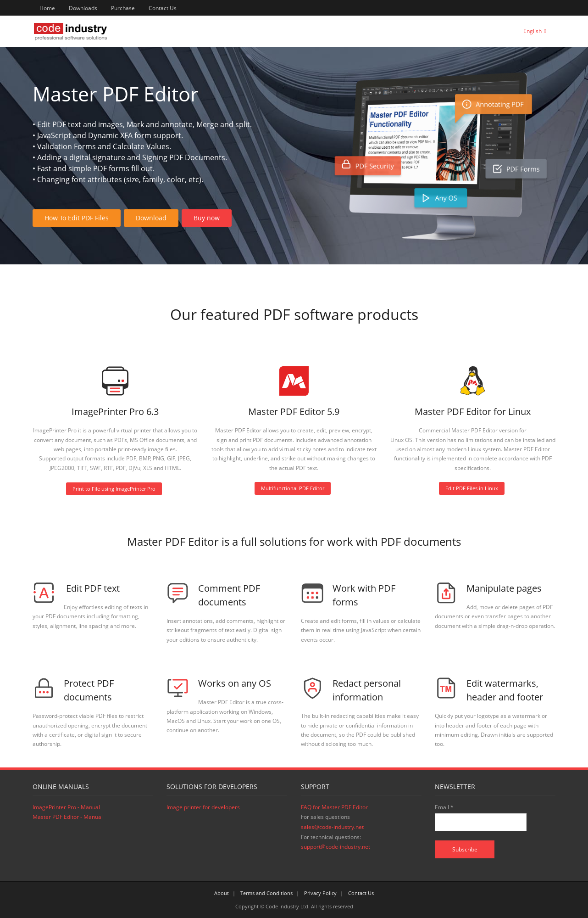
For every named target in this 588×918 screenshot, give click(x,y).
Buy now (207, 218)
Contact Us (163, 8)
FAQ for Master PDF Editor (334, 807)
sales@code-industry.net (332, 827)
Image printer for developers (203, 807)
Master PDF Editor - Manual (68, 817)
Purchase (123, 8)
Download (151, 218)
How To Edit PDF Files (77, 218)
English (533, 31)
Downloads (83, 8)
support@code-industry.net (336, 847)
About (222, 893)
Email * (444, 807)
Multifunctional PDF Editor (293, 488)
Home (47, 8)
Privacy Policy (320, 893)
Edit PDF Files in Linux (472, 488)
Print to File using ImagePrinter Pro (114, 489)
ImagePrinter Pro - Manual (66, 807)
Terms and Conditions (266, 893)
